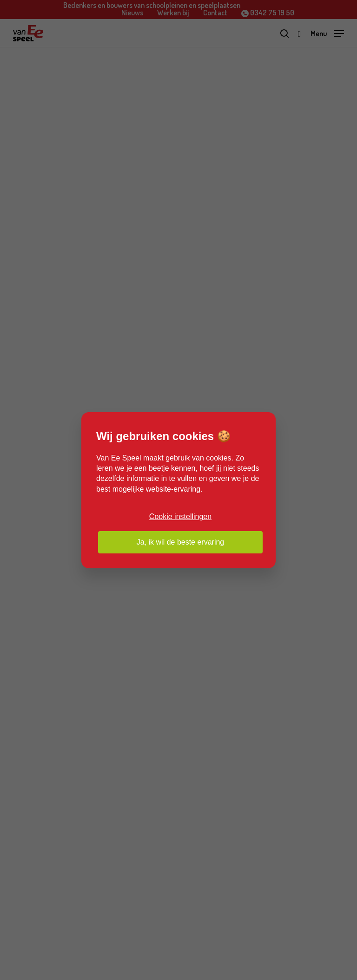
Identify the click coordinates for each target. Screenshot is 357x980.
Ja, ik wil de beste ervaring (181, 542)
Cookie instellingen (180, 516)
